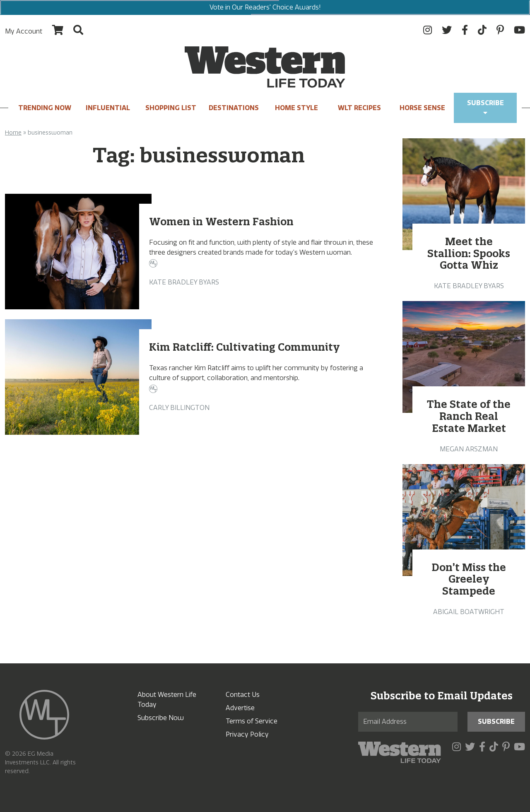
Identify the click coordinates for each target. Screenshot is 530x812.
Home (13, 133)
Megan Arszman (469, 449)
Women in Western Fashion (221, 222)
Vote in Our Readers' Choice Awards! (265, 7)
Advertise (240, 708)
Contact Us (243, 695)
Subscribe (485, 107)
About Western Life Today (167, 700)
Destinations (234, 108)
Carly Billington (179, 408)
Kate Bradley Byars (184, 282)
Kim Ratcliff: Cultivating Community (245, 347)
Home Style (296, 108)
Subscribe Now (161, 718)
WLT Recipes (359, 108)
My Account (24, 31)
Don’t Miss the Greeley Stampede (469, 579)
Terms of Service (252, 721)
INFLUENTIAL (108, 108)
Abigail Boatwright (469, 612)
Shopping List (171, 108)
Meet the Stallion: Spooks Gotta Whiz (469, 253)
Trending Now (45, 108)
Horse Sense (422, 108)
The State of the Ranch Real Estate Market (469, 416)
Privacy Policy (247, 734)
